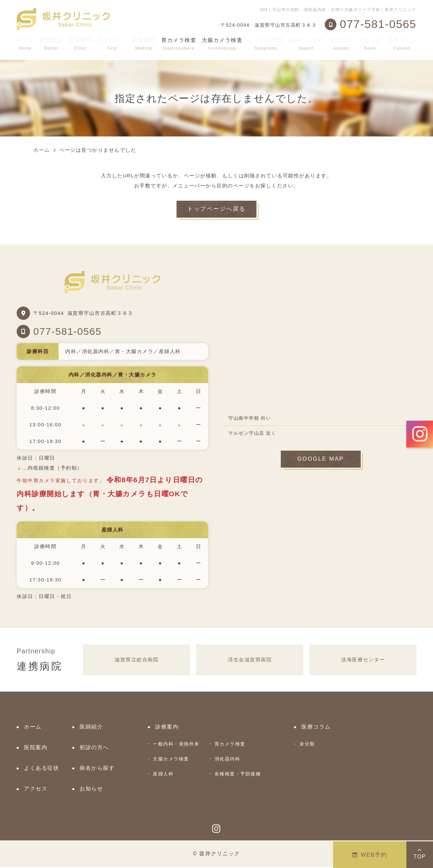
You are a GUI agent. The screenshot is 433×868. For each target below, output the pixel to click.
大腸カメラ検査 (171, 760)
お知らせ (370, 44)
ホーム (25, 44)
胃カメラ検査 (230, 745)
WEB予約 (370, 855)
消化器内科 (227, 760)
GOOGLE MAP (321, 461)
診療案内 (144, 44)
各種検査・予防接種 (238, 775)
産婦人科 (163, 775)
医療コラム (402, 44)
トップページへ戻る (217, 210)
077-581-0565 (67, 332)
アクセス (341, 44)
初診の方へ (112, 44)
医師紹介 (51, 44)
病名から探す (306, 44)
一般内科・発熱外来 (176, 745)
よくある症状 (266, 44)
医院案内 (80, 44)
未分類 (307, 745)
